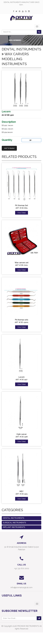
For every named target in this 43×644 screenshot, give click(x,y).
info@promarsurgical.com (22, 587)
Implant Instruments (14, 527)
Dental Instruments (14, 518)
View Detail (22, 213)
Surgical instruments (14, 523)
